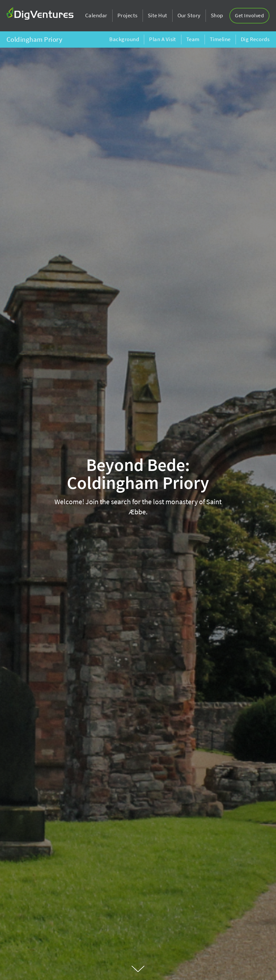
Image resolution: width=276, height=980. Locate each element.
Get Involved (249, 16)
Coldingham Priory (34, 39)
